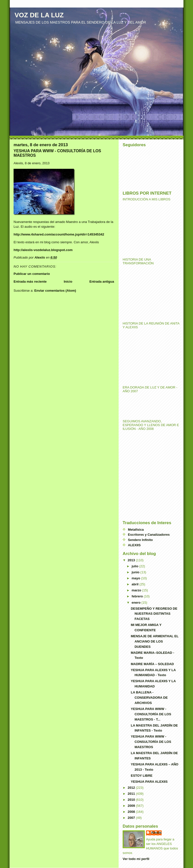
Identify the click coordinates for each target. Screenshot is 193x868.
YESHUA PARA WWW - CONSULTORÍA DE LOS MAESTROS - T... (151, 714)
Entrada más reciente (30, 282)
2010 (132, 800)
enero (137, 603)
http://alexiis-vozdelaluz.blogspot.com (43, 250)
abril (136, 584)
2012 (132, 788)
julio (135, 566)
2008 (132, 812)
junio (136, 572)
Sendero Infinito (140, 540)
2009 (132, 806)
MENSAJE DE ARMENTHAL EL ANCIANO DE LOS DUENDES (155, 641)
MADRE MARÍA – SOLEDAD (152, 664)
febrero (138, 596)
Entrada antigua (102, 282)
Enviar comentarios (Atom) (55, 291)
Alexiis (156, 833)
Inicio (68, 282)
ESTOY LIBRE (141, 776)
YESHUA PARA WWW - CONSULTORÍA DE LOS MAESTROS (151, 742)
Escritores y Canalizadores (149, 535)
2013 (132, 560)
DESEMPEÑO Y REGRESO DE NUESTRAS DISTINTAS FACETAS (154, 614)
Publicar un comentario (32, 274)
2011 (132, 794)
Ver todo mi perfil (136, 859)
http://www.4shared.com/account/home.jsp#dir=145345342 (59, 234)
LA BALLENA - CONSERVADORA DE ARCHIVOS (149, 698)
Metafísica (136, 530)
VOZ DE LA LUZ (39, 15)
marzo (137, 590)
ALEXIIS (134, 545)
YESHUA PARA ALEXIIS (149, 782)
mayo (136, 578)
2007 (132, 818)
